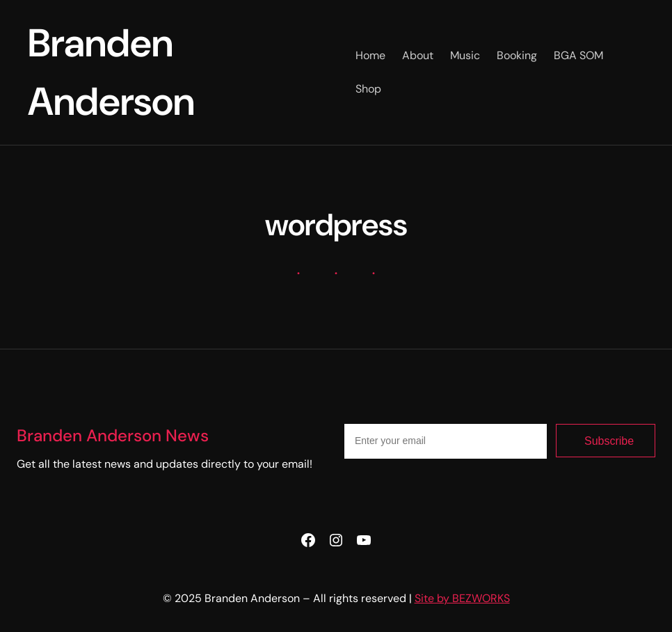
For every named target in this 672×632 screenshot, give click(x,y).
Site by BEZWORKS (462, 598)
